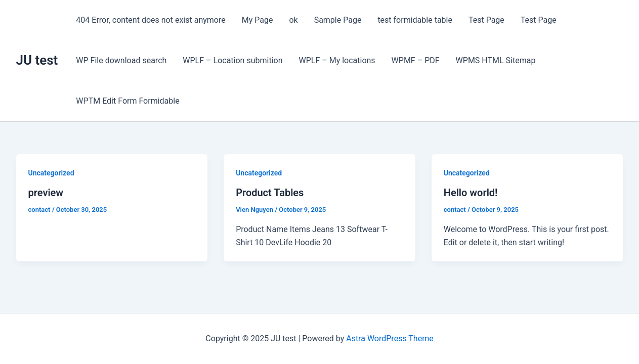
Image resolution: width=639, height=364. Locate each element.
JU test (37, 60)
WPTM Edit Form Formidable (127, 101)
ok (293, 20)
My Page (258, 20)
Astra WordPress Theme (390, 338)
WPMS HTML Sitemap (496, 60)
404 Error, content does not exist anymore (151, 20)
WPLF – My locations (337, 60)
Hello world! (471, 193)
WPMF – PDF (416, 60)
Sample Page (338, 20)
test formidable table (415, 20)
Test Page (486, 20)
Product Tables (270, 193)
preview (46, 193)
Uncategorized (51, 173)
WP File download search (121, 60)
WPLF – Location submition (232, 60)
